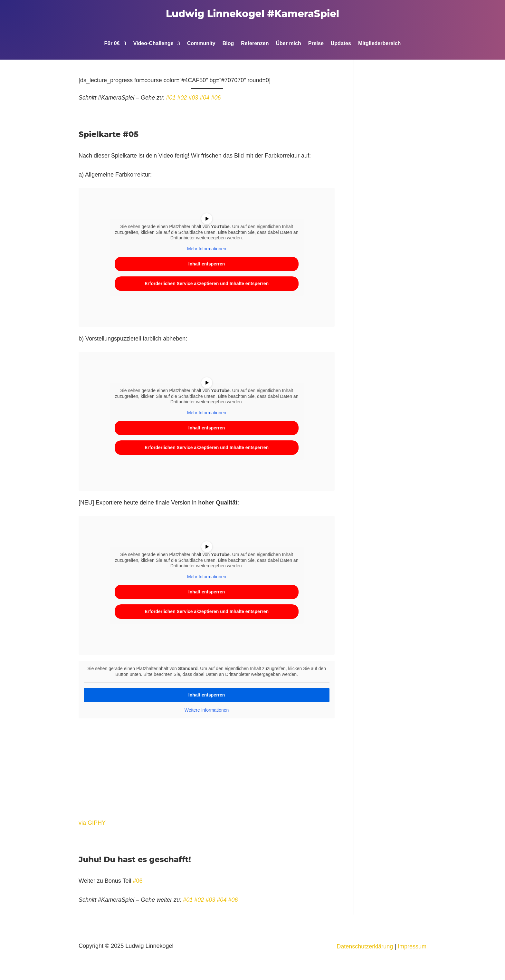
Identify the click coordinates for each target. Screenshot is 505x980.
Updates (341, 44)
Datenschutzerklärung (365, 946)
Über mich (288, 44)
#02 (182, 98)
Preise (316, 44)
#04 (205, 98)
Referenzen (255, 44)
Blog (228, 44)
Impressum (412, 946)
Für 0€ (112, 44)
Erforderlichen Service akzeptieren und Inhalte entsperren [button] (207, 283)
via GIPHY (92, 823)
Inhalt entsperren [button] (207, 264)
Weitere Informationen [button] (207, 710)
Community (201, 44)
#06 (216, 98)
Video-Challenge (153, 44)
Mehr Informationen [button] (207, 249)
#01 (171, 98)
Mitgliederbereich (379, 44)
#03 (193, 98)
